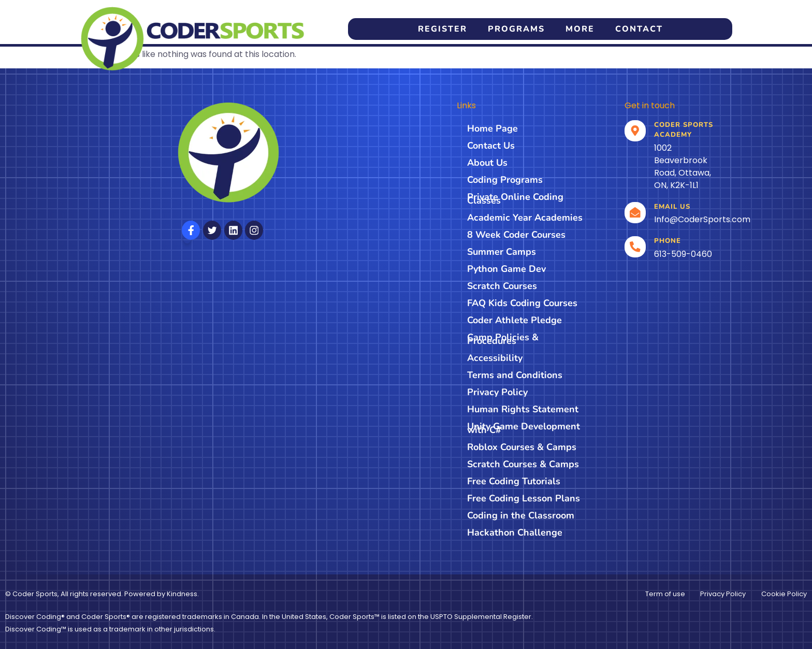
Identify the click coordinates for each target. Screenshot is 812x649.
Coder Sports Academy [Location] (684, 130)
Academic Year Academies (525, 218)
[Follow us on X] (212, 230)
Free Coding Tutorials (514, 481)
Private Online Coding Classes (515, 199)
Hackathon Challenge (515, 532)
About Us (487, 163)
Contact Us (491, 146)
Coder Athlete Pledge (514, 320)
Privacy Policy (497, 392)
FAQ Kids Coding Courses (522, 303)
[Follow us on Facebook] (191, 230)
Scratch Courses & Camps (523, 464)
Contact (639, 29)
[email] (635, 213)
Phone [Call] (668, 241)
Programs (516, 29)
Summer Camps (502, 252)
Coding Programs (505, 180)
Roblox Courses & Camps (522, 447)
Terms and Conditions (515, 375)
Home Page (492, 128)
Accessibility (495, 358)
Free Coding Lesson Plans (524, 498)
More (580, 29)
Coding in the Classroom (521, 515)
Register (443, 29)
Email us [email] (673, 207)
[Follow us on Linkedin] (233, 230)
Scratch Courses (502, 286)
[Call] (635, 247)
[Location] (635, 131)
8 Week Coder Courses (516, 235)
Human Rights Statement (523, 409)
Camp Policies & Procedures (503, 339)
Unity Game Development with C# (524, 428)
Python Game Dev (506, 269)
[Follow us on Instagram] (254, 230)
